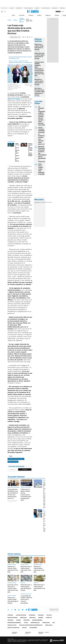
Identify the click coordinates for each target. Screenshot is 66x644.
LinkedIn (19, 610)
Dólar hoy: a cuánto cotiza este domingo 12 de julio (41, 169)
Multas (24, 628)
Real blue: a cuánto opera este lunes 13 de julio (39, 82)
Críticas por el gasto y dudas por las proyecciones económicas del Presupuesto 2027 (26, 495)
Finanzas (31, 15)
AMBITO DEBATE (44, 633)
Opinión (57, 15)
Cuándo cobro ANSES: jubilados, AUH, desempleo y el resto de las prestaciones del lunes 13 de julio (39, 69)
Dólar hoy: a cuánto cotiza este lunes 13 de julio (39, 47)
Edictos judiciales (13, 628)
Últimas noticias (21, 615)
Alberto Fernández (14, 99)
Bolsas (40, 202)
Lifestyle (49, 618)
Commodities (45, 202)
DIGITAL (15, 633)
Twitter (8, 610)
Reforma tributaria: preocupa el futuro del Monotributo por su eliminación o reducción (42, 154)
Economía (22, 15)
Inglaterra (37, 8)
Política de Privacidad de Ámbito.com (31, 625)
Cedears (50, 202)
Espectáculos (35, 623)
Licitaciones (33, 628)
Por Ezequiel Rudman (12, 501)
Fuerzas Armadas (46, 8)
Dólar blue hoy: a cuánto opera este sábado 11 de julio (39, 587)
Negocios (48, 15)
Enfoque (12, 8)
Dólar (13, 15)
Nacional (11, 620)
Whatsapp (26, 610)
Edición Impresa (37, 620)
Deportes (27, 620)
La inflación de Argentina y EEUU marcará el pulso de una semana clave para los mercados (42, 116)
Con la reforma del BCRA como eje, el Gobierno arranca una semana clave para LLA (41, 136)
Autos (26, 623)
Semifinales (62, 8)
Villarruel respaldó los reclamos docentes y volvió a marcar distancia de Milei (31, 150)
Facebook (12, 610)
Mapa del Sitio (12, 625)
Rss (54, 623)
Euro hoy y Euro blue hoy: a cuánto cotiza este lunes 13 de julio (40, 92)
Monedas (37, 202)
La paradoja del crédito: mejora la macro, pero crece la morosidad (26, 599)
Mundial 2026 (19, 8)
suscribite (58, 12)
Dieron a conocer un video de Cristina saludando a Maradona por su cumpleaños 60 (21, 62)
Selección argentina (29, 8)
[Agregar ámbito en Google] (15, 37)
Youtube (23, 610)
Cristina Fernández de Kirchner (22, 20)
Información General (14, 623)
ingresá (63, 12)
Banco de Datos (12, 618)
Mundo (19, 620)
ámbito (9, 20)
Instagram (15, 610)
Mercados (23, 618)
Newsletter (63, 15)
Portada (10, 615)
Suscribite (25, 469)
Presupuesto (55, 8)
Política (39, 15)
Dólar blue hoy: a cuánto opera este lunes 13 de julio (40, 56)
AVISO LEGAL (49, 625)
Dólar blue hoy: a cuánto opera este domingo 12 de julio (26, 587)
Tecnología (46, 623)
